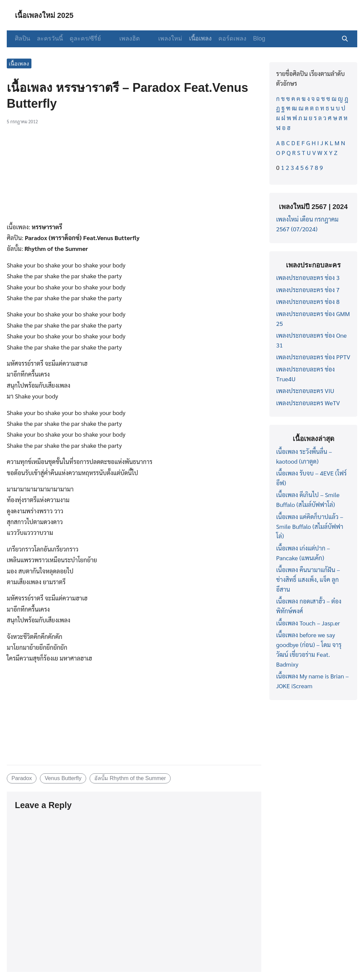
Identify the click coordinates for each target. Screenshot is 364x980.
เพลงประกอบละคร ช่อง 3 (308, 277)
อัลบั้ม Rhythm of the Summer (130, 778)
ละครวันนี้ (50, 38)
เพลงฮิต (125, 38)
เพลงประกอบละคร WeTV (308, 403)
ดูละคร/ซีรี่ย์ (85, 38)
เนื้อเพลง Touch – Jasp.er (308, 623)
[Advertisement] (134, 176)
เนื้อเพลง (191, 38)
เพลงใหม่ (161, 38)
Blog (250, 38)
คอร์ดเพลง (223, 38)
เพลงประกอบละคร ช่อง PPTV (313, 357)
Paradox (22, 778)
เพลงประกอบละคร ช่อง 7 (308, 290)
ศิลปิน (22, 38)
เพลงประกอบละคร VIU (305, 391)
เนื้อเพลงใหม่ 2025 (47, 15)
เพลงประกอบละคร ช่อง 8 (308, 301)
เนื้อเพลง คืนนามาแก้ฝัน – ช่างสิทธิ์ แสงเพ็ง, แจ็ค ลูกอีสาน (308, 579)
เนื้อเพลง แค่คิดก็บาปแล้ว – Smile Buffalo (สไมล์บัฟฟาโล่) (310, 526)
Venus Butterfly (63, 778)
